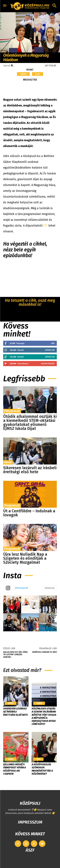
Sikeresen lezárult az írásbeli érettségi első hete (30, 470)
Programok (12, 505)
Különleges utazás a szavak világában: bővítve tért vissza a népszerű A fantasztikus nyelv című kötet (44, 716)
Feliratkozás (48, 363)
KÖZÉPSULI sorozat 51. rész (44, 652)
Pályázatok (12, 411)
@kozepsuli (21, 588)
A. (12, 65)
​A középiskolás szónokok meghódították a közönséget (42, 769)
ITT (46, 226)
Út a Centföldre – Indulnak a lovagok (29, 513)
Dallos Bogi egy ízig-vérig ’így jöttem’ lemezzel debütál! (15, 655)
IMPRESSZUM (30, 822)
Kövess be (50, 350)
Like (53, 343)
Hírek (23, 74)
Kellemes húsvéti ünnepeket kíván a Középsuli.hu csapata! (14, 769)
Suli (38, 74)
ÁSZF (30, 850)
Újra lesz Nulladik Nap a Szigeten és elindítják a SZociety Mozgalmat (25, 558)
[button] (54, 6)
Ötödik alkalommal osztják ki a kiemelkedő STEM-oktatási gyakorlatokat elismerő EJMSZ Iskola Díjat (30, 423)
